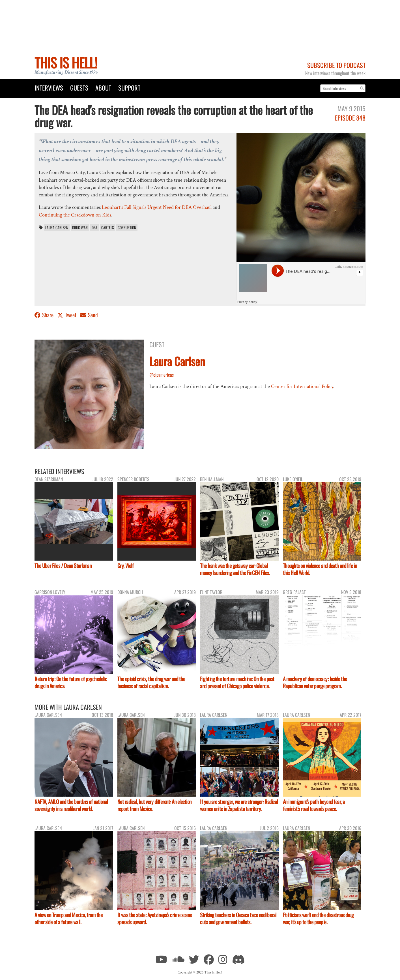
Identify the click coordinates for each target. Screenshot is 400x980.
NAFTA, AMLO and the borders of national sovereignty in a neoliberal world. (71, 805)
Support (129, 88)
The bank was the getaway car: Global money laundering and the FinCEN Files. (235, 569)
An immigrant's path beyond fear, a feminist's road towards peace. (314, 805)
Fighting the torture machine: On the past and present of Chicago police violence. (237, 682)
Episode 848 (350, 118)
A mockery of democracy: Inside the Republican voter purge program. (315, 682)
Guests (79, 88)
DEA (94, 228)
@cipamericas (162, 375)
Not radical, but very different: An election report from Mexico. (154, 805)
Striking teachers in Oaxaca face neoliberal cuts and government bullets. (238, 918)
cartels (107, 228)
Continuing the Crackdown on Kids (75, 215)
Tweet (67, 315)
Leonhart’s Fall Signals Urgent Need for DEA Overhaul (157, 207)
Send (89, 315)
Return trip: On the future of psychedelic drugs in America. (71, 682)
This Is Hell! (66, 62)
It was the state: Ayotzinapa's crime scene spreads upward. (155, 918)
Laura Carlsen (57, 228)
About (103, 88)
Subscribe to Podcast (336, 65)
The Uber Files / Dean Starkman (63, 566)
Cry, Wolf (126, 566)
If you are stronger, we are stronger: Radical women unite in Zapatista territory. (239, 805)
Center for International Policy (302, 386)
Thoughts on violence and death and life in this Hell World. (320, 569)
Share (45, 315)
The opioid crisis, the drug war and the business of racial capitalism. (151, 682)
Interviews (49, 88)
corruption (127, 228)
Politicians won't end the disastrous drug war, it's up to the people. (318, 918)
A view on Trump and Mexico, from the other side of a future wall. (68, 918)
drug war (80, 228)
